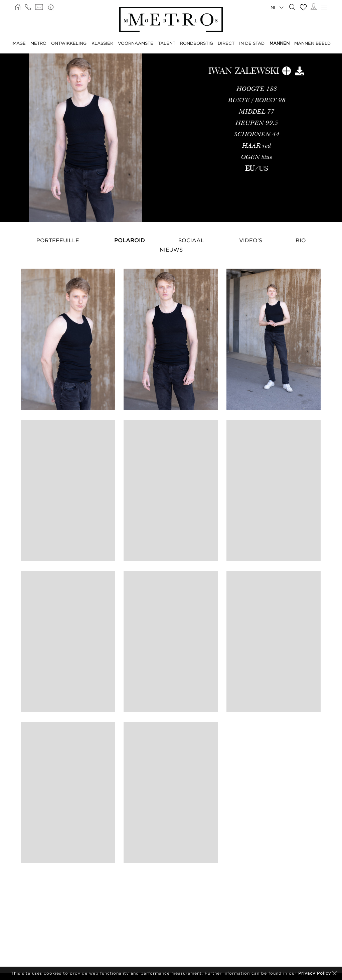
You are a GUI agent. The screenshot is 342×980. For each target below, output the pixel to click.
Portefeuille (58, 240)
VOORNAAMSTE (136, 43)
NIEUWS (171, 250)
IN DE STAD (252, 43)
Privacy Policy (315, 973)
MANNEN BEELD (312, 43)
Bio (301, 240)
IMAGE (19, 43)
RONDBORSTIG (197, 43)
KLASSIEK (102, 43)
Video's (251, 240)
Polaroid (130, 240)
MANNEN (280, 43)
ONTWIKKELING (69, 43)
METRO (38, 43)
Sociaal (191, 240)
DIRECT (226, 43)
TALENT (167, 43)
